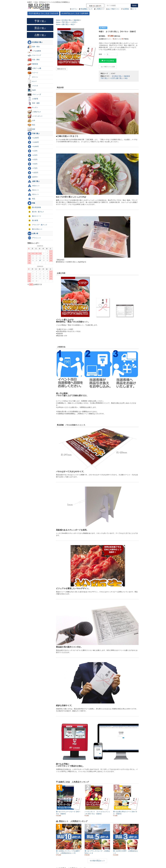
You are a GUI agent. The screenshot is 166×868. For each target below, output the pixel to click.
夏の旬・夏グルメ (36, 212)
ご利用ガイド (100, 9)
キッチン (33, 107)
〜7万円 (32, 168)
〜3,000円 (33, 142)
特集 (31, 203)
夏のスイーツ (34, 216)
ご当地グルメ (34, 112)
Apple (32, 90)
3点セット (33, 194)
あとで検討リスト (114, 9)
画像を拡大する (62, 69)
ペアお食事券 (34, 51)
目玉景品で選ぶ (117, 76)
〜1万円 (112, 78)
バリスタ (33, 86)
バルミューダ (34, 94)
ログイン (74, 9)
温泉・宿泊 (33, 47)
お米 (31, 121)
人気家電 (33, 99)
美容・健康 (33, 103)
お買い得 (33, 234)
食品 (31, 125)
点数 (40, 35)
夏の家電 (33, 220)
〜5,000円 (33, 147)
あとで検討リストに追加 (108, 67)
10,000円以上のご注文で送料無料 (75, 13)
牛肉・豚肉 (33, 60)
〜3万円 (32, 160)
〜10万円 (33, 173)
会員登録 (126, 9)
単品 (126, 78)
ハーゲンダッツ (35, 116)
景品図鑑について (87, 9)
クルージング (34, 55)
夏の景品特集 (34, 207)
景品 (40, 28)
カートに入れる (108, 61)
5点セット (33, 190)
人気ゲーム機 (34, 68)
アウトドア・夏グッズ (37, 225)
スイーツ (33, 73)
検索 (134, 6)
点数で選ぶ (119, 78)
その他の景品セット (97, 861)
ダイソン (33, 77)
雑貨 (31, 129)
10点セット (34, 186)
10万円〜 (33, 177)
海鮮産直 (127, 76)
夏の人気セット (35, 229)
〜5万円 (32, 164)
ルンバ (32, 81)
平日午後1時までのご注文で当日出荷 (43, 13)
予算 (40, 21)
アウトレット (34, 238)
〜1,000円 (33, 138)
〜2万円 (32, 155)
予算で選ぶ (104, 78)
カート (134, 9)
